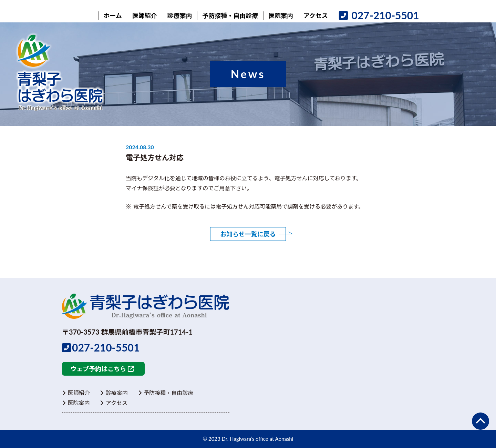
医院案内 (76, 402)
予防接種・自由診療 (166, 393)
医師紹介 (76, 393)
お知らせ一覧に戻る (248, 234)
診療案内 (114, 393)
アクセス (114, 402)
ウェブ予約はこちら (102, 369)
